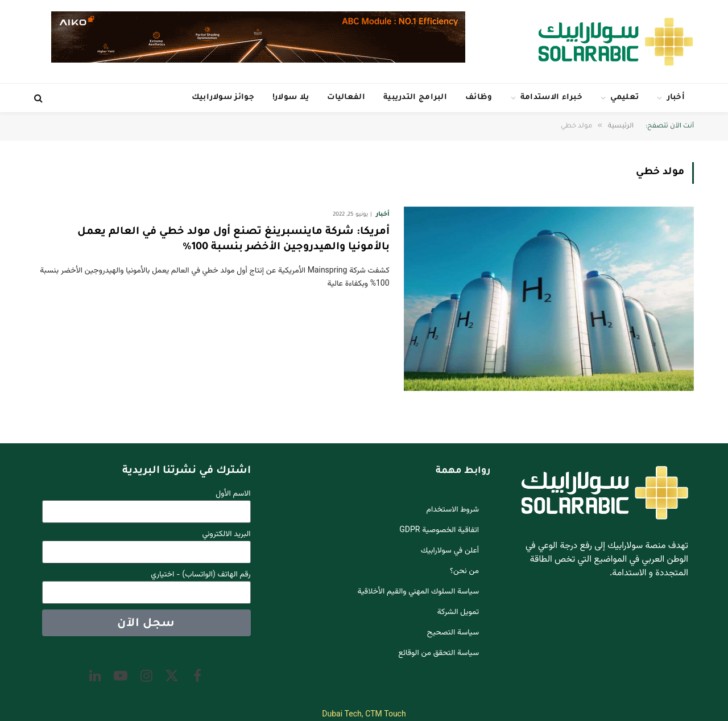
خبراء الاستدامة (551, 98)
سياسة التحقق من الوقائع (439, 653)
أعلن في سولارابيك (450, 551)
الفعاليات (346, 98)
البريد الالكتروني (227, 535)
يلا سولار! (291, 98)
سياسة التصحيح (453, 633)
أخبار (676, 98)
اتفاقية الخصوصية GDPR (439, 530)
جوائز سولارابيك (223, 98)
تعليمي (624, 98)
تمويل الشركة (458, 612)
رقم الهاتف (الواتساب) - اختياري (200, 575)
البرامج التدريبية (415, 98)
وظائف (479, 98)
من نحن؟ (464, 571)
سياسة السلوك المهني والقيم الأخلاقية (419, 592)
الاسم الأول (233, 494)
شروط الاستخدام (453, 510)
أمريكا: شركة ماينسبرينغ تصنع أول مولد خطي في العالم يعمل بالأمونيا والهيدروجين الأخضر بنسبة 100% (233, 240)
